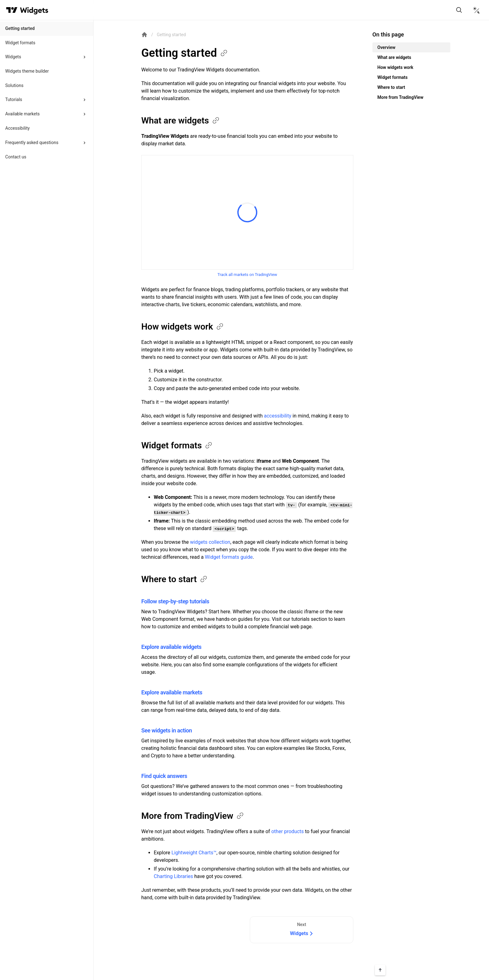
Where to (175, 579)
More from (193, 816)
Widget (177, 445)
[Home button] (34, 10)
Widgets (13, 57)
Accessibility (17, 128)
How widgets (183, 327)
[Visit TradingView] (12, 10)
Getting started (20, 28)
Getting (185, 53)
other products (288, 831)
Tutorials (14, 99)
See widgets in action (167, 730)
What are (181, 121)
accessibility (278, 416)
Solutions (14, 85)
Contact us (16, 157)
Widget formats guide (229, 557)
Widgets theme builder (27, 71)
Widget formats (20, 43)
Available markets (23, 114)
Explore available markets (172, 692)
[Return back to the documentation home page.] (144, 35)
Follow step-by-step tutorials (175, 601)
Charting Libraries (173, 876)
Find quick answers (164, 776)
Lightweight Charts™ (194, 853)
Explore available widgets (171, 647)
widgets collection (210, 542)
